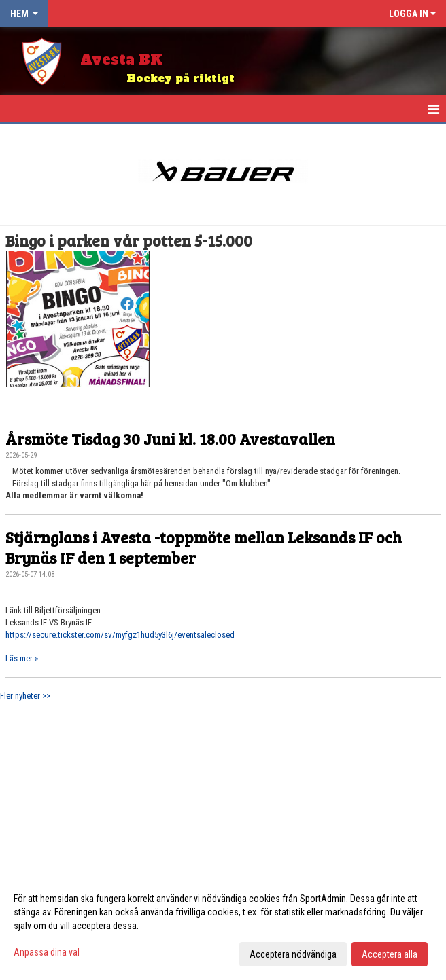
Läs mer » (22, 658)
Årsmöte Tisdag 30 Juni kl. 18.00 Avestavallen (170, 438)
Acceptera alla (390, 954)
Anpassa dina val (47, 952)
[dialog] (223, 926)
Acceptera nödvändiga (293, 954)
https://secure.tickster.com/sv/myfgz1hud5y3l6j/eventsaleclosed (120, 635)
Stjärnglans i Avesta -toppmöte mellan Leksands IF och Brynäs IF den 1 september (204, 547)
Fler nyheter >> (25, 696)
